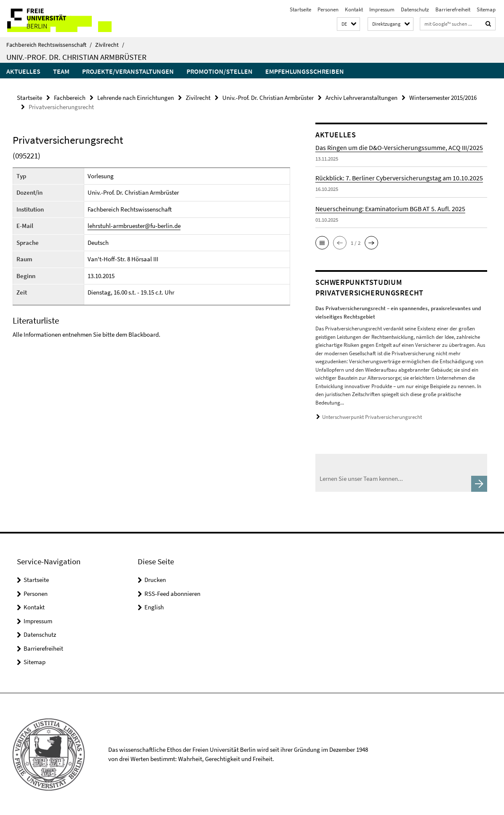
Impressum (382, 9)
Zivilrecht (110, 45)
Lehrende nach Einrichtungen (136, 98)
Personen (328, 9)
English (154, 607)
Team (61, 71)
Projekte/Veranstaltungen (128, 71)
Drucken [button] (155, 579)
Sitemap (486, 9)
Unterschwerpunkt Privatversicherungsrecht (372, 417)
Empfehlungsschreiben (305, 71)
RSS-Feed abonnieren (172, 593)
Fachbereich (70, 98)
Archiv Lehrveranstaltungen (361, 98)
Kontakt (354, 9)
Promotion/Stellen (220, 71)
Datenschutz (415, 9)
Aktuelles (23, 71)
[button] (348, 24)
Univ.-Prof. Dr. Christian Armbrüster (76, 57)
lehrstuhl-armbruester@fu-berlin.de (134, 226)
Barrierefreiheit (453, 9)
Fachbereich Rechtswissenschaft (49, 45)
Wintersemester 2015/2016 (443, 98)
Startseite (300, 9)
